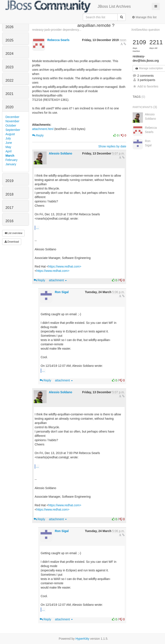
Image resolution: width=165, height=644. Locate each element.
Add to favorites (145, 86)
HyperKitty (82, 639)
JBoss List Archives (68, 6)
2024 (10, 54)
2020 (10, 107)
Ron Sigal (62, 292)
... (37, 228)
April (9, 151)
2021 (10, 94)
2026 (10, 27)
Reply (38, 135)
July (8, 138)
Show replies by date (112, 146)
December (13, 117)
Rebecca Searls (58, 40)
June (9, 143)
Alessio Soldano (60, 153)
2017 (10, 208)
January (11, 164)
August (10, 134)
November (13, 121)
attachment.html (43, 129)
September (13, 130)
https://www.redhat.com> (65, 266)
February (12, 160)
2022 (10, 80)
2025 (10, 40)
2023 (10, 67)
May (8, 147)
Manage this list (144, 17)
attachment (58, 280)
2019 (10, 181)
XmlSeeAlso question (145, 30)
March (10, 156)
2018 (10, 194)
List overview (14, 233)
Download (12, 242)
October (11, 125)
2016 (10, 221)
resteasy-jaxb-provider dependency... (57, 30)
